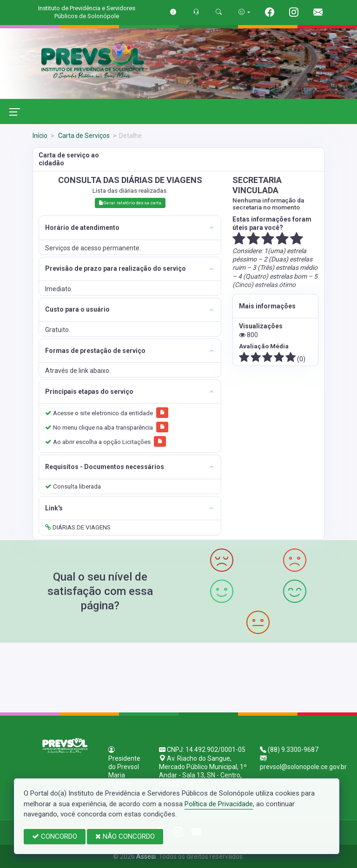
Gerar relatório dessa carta (130, 203)
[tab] (130, 228)
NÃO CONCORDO (125, 836)
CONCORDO (55, 836)
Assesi (146, 856)
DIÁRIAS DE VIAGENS (78, 527)
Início (40, 136)
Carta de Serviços (83, 136)
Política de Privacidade (219, 804)
